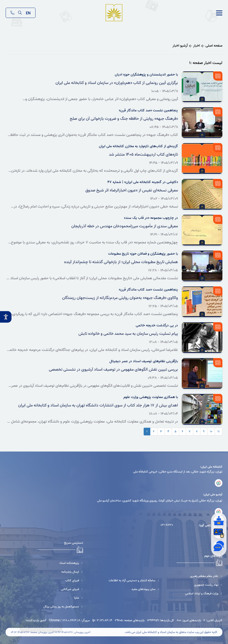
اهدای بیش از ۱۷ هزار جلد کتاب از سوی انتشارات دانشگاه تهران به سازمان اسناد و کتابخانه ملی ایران (98, 405)
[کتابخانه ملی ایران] (219, 483)
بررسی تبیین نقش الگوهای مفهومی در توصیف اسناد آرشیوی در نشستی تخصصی (113, 370)
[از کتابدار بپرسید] (219, 520)
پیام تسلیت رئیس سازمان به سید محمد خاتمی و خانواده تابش (128, 334)
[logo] (114, 13)
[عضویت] (219, 533)
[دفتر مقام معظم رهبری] (204, 576)
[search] (20, 13)
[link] (219, 13)
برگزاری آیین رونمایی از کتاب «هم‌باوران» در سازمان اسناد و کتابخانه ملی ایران (117, 83)
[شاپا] (60, 598)
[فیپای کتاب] (60, 580)
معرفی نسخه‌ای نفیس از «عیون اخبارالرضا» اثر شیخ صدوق (132, 190)
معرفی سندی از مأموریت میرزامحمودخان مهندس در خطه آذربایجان (125, 226)
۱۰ (211, 431)
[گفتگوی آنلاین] (219, 546)
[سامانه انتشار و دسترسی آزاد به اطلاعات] (134, 580)
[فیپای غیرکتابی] (60, 589)
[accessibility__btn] (6, 317)
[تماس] (12, 13)
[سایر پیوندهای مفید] (134, 589)
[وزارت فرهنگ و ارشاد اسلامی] (204, 593)
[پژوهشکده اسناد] (60, 563)
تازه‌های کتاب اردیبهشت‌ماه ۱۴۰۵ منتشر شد (143, 155)
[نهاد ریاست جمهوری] (204, 585)
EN (28, 13)
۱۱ (219, 431)
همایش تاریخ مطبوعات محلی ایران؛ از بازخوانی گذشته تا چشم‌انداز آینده (121, 262)
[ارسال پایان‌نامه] (60, 572)
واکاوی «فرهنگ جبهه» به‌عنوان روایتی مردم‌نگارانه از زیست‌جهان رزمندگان (120, 298)
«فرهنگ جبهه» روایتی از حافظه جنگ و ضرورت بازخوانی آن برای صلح (124, 119)
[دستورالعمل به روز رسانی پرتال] (60, 607)
